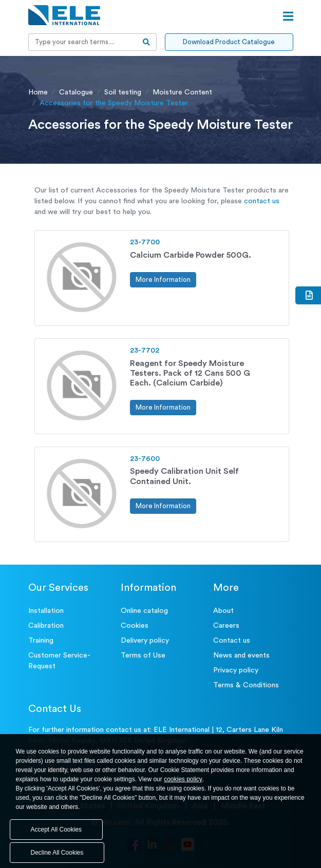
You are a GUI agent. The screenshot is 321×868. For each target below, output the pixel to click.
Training (41, 641)
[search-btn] (147, 42)
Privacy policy (236, 670)
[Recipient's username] (83, 42)
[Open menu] (288, 16)
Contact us (232, 641)
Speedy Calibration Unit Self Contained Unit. (184, 476)
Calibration (46, 626)
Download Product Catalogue (229, 42)
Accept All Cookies (56, 830)
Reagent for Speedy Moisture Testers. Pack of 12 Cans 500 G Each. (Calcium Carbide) (190, 373)
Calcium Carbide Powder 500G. (191, 255)
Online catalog (144, 611)
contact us (262, 201)
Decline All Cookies (57, 853)
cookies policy (183, 779)
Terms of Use (143, 655)
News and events (241, 655)
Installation (46, 611)
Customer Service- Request (59, 661)
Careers (226, 626)
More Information (163, 279)
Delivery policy (145, 641)
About (223, 611)
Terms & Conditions (246, 685)
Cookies (135, 626)
